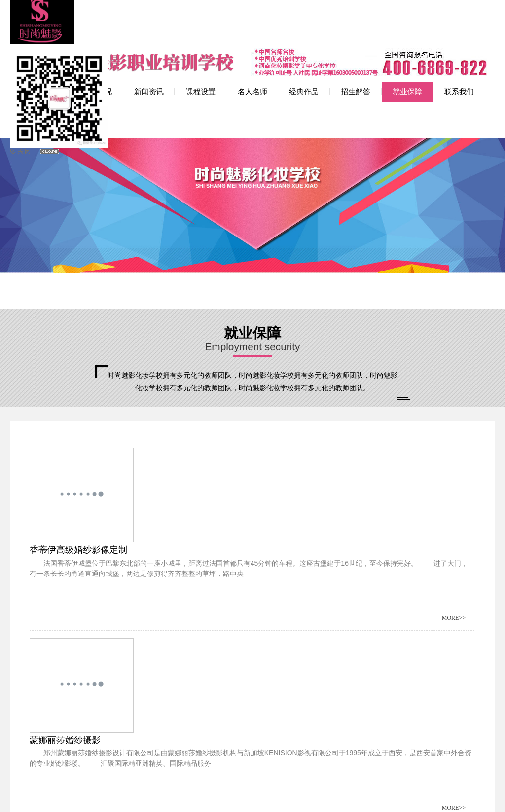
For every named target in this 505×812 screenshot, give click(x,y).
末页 (212, 685)
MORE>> (227, 466)
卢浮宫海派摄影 (116, 494)
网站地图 (286, 795)
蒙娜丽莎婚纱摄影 (348, 398)
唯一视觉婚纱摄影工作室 (361, 589)
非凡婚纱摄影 (339, 494)
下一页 (188, 685)
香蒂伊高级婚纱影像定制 (134, 398)
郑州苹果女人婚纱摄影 (130, 589)
